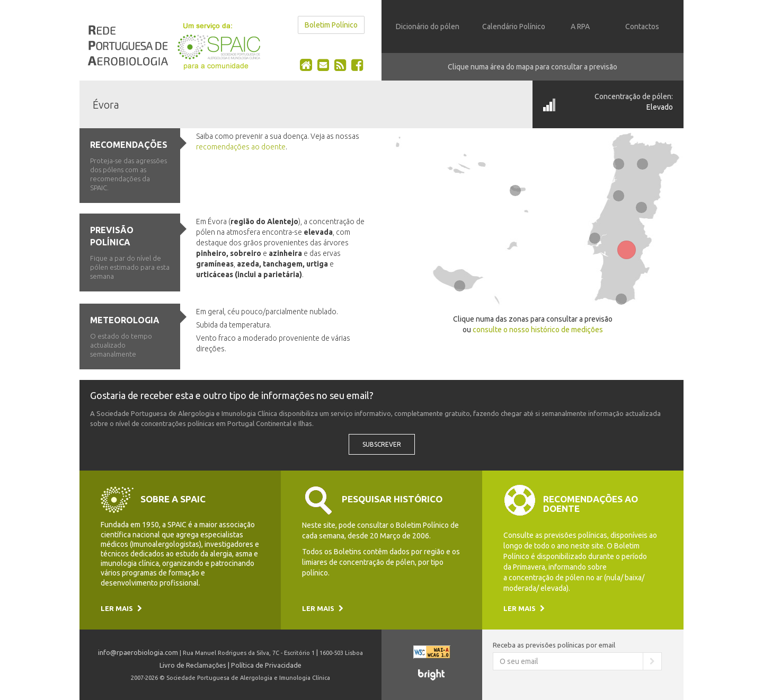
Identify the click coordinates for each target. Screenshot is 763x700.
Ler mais (121, 608)
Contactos (642, 26)
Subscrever (382, 444)
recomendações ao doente (241, 147)
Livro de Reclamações (193, 665)
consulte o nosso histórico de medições (538, 330)
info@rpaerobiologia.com (138, 652)
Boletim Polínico (331, 25)
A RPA (580, 26)
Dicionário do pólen (428, 26)
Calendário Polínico (514, 26)
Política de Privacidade (266, 665)
